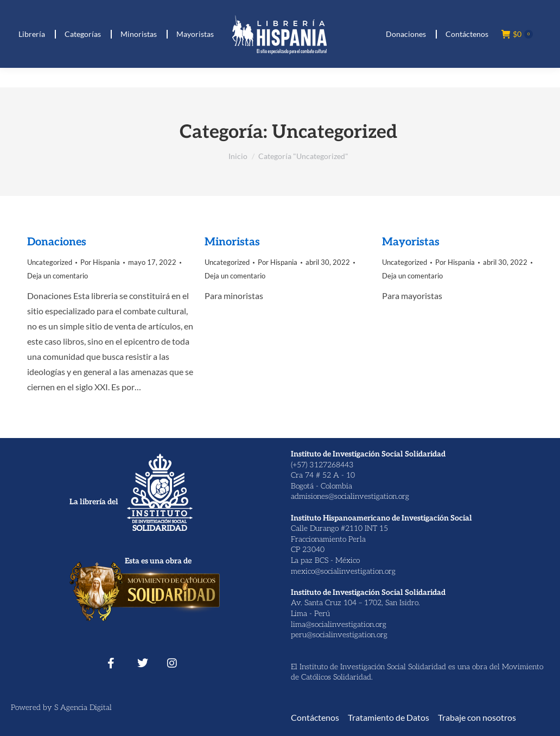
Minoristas (232, 242)
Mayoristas (411, 242)
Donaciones (57, 242)
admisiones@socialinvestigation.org (350, 496)
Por (100, 262)
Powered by (33, 708)
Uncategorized (50, 262)
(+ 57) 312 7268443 (67, 10)
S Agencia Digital (83, 708)
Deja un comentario (58, 276)
